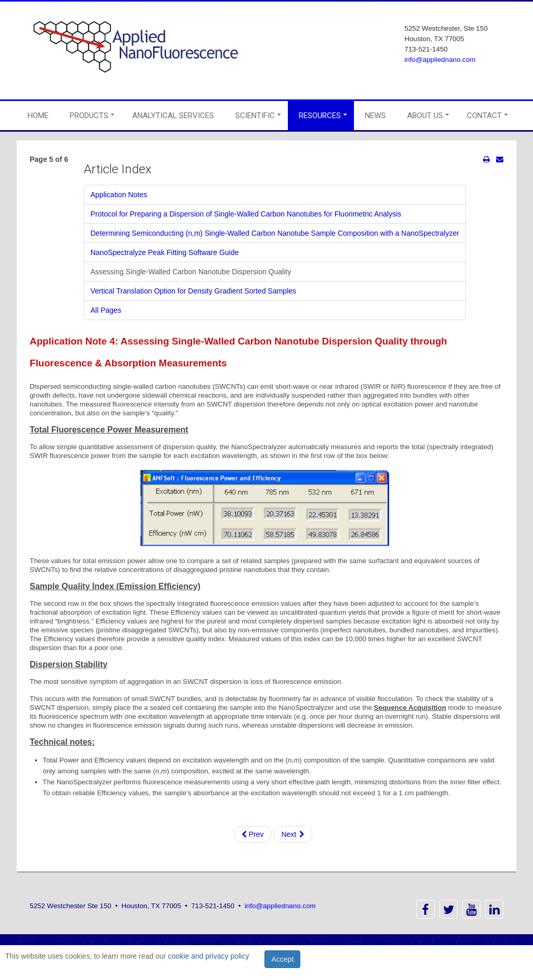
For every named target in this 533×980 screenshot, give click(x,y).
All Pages (106, 310)
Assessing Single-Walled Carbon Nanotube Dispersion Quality (191, 272)
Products (89, 116)
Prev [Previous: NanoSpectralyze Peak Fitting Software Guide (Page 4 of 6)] (253, 834)
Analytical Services (173, 116)
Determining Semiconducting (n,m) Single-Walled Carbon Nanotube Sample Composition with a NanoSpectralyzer (275, 233)
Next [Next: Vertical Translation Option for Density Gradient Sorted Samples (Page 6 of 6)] (293, 834)
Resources (320, 116)
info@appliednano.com (440, 60)
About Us (425, 116)
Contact (484, 116)
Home (38, 116)
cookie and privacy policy (209, 956)
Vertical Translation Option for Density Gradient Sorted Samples (193, 291)
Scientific (255, 116)
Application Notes (119, 195)
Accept (282, 959)
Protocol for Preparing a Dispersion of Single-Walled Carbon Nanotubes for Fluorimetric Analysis (246, 214)
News (375, 116)
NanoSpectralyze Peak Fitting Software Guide (165, 252)
